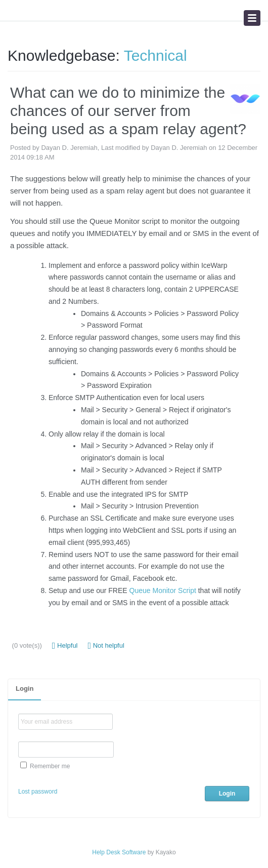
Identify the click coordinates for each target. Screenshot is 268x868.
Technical (155, 55)
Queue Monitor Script (163, 590)
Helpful (65, 646)
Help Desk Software (119, 852)
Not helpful (106, 646)
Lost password (38, 792)
